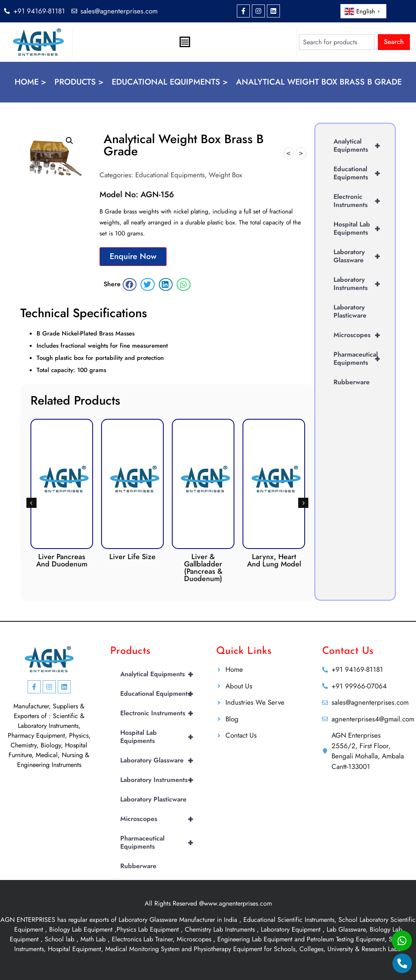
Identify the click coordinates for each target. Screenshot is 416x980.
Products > (79, 82)
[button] (69, 141)
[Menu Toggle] (185, 42)
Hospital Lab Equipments (360, 229)
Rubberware (352, 382)
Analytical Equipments (360, 146)
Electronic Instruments (360, 201)
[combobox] (337, 42)
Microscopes (360, 335)
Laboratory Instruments (360, 284)
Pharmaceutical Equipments (360, 359)
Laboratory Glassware (360, 256)
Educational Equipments (170, 175)
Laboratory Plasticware (350, 311)
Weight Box (225, 175)
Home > (30, 82)
